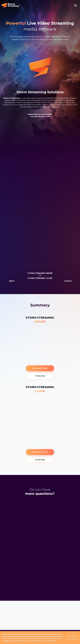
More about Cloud (40, 452)
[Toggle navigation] (76, 6)
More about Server (40, 368)
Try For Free (40, 376)
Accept (72, 638)
